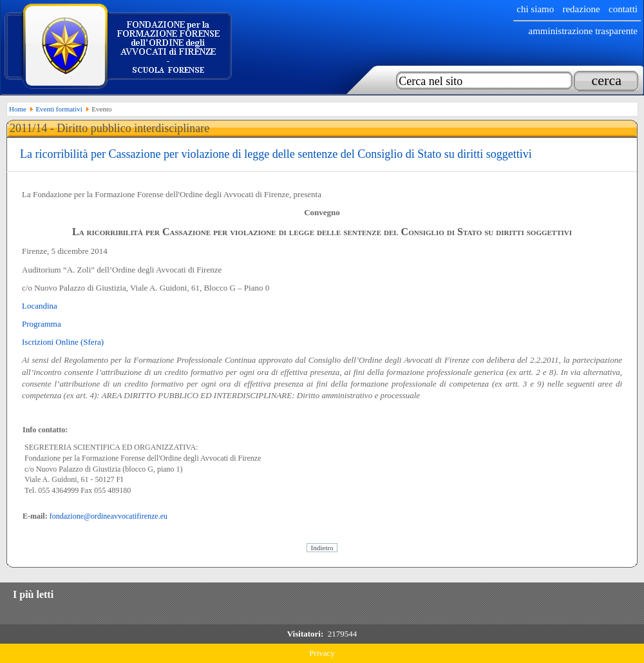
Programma (42, 324)
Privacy (322, 653)
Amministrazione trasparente (583, 31)
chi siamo (535, 9)
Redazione (581, 9)
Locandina (40, 306)
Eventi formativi (59, 109)
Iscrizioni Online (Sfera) (63, 342)
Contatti (623, 9)
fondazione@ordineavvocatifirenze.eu (109, 516)
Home (18, 109)
